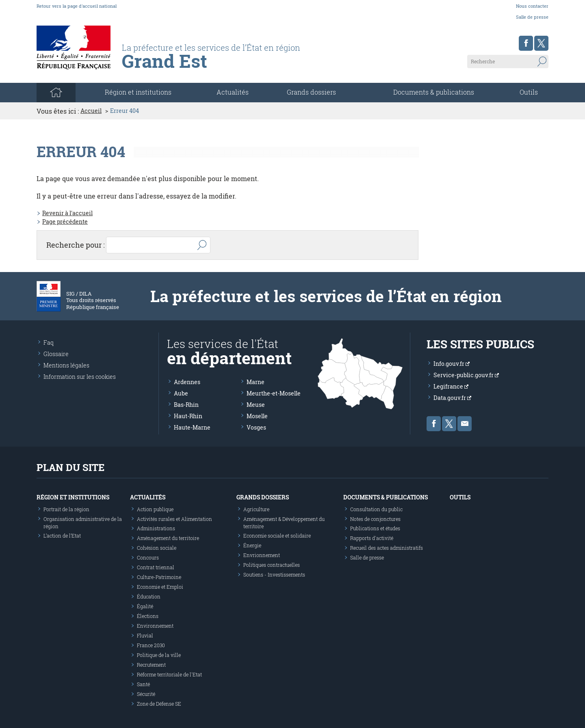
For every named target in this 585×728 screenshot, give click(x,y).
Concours (148, 557)
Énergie (252, 545)
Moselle (257, 416)
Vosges (256, 427)
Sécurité (146, 694)
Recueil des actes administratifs (387, 548)
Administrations (156, 528)
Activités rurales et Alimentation (174, 519)
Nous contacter (532, 6)
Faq (49, 342)
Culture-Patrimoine (159, 577)
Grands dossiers (311, 92)
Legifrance (451, 386)
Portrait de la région (66, 509)
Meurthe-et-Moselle (274, 393)
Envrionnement (262, 555)
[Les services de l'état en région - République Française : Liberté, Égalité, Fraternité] (229, 64)
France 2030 (151, 645)
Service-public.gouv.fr (466, 375)
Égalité (145, 606)
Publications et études (375, 528)
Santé (143, 684)
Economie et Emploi (160, 587)
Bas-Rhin (186, 405)
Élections (148, 616)
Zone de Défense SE (159, 704)
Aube (181, 393)
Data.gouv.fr (452, 398)
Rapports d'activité (372, 538)
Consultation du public (376, 509)
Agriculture (256, 509)
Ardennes (187, 382)
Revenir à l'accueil (67, 213)
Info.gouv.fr (452, 364)
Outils (529, 92)
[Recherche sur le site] (508, 61)
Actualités (233, 92)
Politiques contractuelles (272, 565)
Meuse (256, 405)
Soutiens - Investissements (274, 575)
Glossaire (56, 354)
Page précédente (65, 221)
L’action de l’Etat (62, 536)
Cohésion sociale (157, 548)
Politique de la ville (159, 655)
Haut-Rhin (188, 416)
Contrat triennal (156, 567)
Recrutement (151, 665)
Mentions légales (66, 365)
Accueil (91, 111)
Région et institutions (73, 497)
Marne (256, 382)
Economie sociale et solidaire (277, 536)
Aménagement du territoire (168, 538)
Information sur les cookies (80, 377)
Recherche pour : (76, 245)
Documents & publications (434, 92)
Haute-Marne (192, 427)
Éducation (149, 596)
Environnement (155, 626)
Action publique (155, 509)
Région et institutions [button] (138, 92)
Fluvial (145, 635)
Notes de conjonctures (375, 519)
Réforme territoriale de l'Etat (169, 674)
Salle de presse (532, 17)
